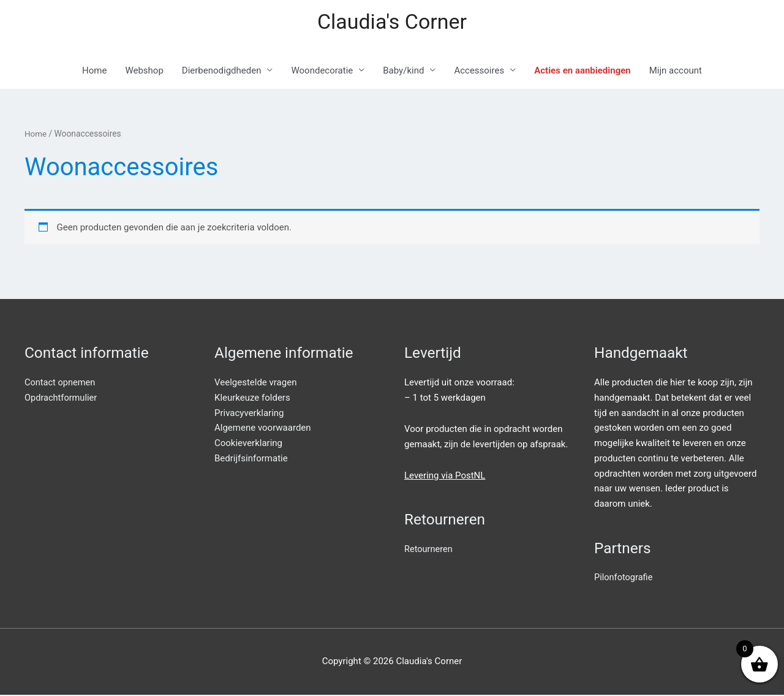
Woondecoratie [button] (322, 72)
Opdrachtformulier (62, 399)
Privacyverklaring (249, 414)
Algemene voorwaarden (263, 429)
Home (94, 72)
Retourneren (429, 550)
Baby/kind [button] (403, 72)
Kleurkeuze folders (252, 399)
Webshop (144, 72)
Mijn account (676, 72)
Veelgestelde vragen (255, 384)
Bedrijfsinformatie (251, 460)
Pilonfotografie (624, 578)
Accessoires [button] (479, 72)
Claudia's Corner (392, 22)
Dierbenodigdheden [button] (222, 72)
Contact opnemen (61, 384)
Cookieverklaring (248, 444)
